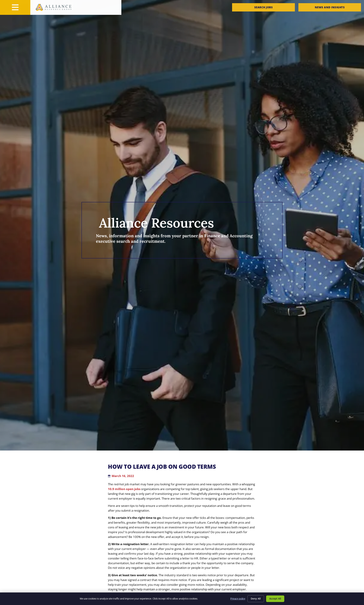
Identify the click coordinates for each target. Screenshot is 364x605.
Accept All (275, 599)
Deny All (256, 599)
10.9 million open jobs (124, 489)
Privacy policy (238, 599)
